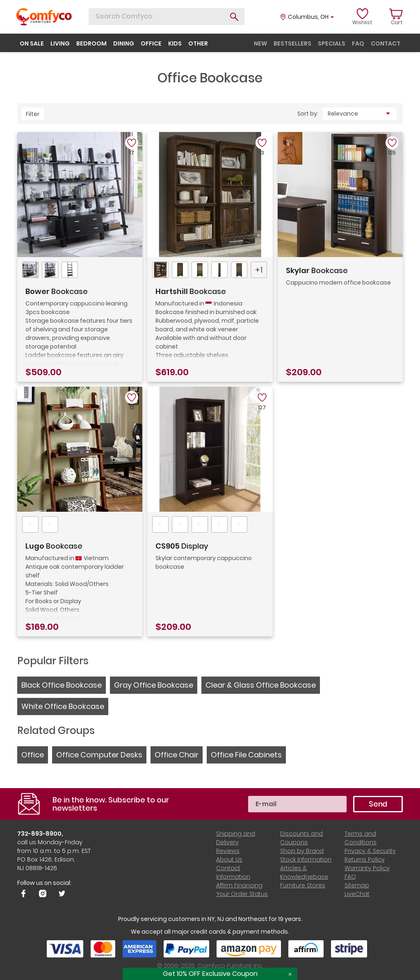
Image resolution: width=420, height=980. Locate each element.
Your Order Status (242, 894)
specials (332, 43)
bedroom (91, 43)
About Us (229, 859)
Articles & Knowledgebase (304, 872)
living (60, 43)
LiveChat (357, 894)
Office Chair (177, 755)
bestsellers (292, 43)
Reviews (228, 851)
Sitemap (357, 885)
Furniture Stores (303, 885)
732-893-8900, (40, 834)
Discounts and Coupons (301, 838)
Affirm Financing (239, 885)
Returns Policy (365, 859)
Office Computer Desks (99, 755)
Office (33, 755)
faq (358, 43)
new (260, 43)
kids (175, 43)
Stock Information (306, 859)
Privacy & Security (370, 851)
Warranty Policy (367, 868)
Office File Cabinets (246, 755)
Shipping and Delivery (236, 838)
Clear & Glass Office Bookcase (261, 685)
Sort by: (308, 114)
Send (378, 804)
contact (386, 43)
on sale (32, 43)
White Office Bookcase (63, 706)
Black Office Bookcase (62, 685)
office (151, 43)
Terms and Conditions (361, 838)
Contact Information (233, 872)
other (198, 43)
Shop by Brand (302, 851)
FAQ (350, 877)
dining (124, 43)
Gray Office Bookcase (154, 685)
